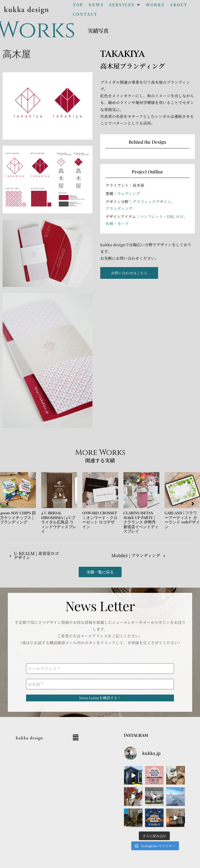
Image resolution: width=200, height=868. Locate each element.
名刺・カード (117, 223)
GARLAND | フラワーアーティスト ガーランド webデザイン (182, 520)
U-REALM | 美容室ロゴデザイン (33, 555)
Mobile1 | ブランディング (140, 556)
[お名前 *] (100, 684)
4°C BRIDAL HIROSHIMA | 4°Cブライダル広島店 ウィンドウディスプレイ (59, 522)
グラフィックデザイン (152, 201)
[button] (125, 5)
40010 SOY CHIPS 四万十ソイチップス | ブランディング (18, 517)
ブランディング (119, 208)
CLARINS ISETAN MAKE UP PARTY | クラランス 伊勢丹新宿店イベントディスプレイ (141, 522)
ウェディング (129, 193)
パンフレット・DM (157, 216)
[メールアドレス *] (100, 668)
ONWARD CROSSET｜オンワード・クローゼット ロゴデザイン (100, 520)
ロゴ (180, 216)
